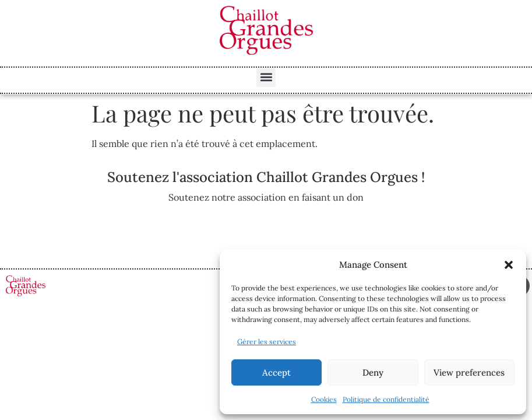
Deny (373, 372)
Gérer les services (267, 342)
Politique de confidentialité (386, 399)
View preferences (469, 372)
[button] (509, 265)
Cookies (324, 399)
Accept (276, 372)
